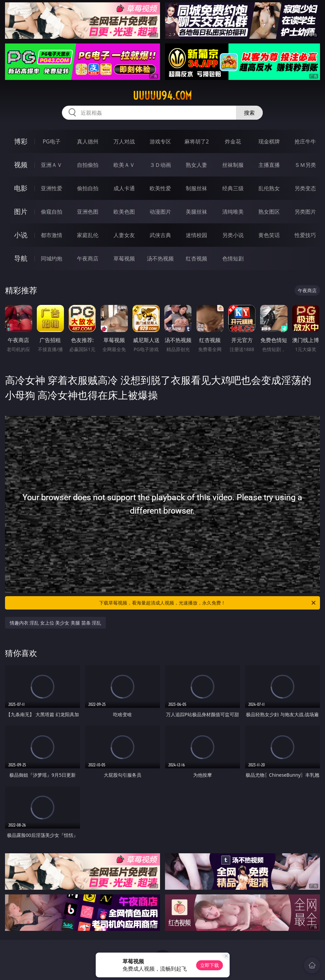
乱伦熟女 (269, 188)
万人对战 (124, 141)
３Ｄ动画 (160, 165)
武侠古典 (160, 235)
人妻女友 (124, 235)
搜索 (249, 113)
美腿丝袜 (196, 212)
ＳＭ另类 (305, 165)
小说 (21, 235)
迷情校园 (196, 235)
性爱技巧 (305, 235)
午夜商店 (88, 258)
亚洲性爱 (52, 188)
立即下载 (210, 965)
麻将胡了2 (197, 141)
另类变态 (305, 188)
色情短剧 (233, 258)
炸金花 (233, 141)
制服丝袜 (196, 188)
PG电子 (51, 141)
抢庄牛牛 (305, 141)
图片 (21, 211)
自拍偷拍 (88, 165)
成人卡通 (124, 188)
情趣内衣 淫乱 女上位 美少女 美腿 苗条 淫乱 (56, 623)
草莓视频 (124, 258)
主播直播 (269, 165)
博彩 (21, 141)
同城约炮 (52, 258)
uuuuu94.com (162, 96)
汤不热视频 (160, 258)
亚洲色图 (88, 212)
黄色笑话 (269, 235)
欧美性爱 (160, 188)
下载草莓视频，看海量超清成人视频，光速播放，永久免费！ (208, 603)
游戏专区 (160, 141)
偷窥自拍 (52, 212)
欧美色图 (124, 212)
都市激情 (52, 235)
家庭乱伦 (88, 235)
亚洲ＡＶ (52, 165)
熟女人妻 (196, 165)
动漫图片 (160, 212)
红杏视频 (196, 258)
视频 (21, 165)
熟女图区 (269, 212)
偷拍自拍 (88, 188)
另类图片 (305, 212)
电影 (21, 188)
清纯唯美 (233, 212)
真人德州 (88, 141)
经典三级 (233, 188)
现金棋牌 (269, 141)
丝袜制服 (233, 165)
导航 (21, 258)
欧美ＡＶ (124, 165)
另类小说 (233, 235)
